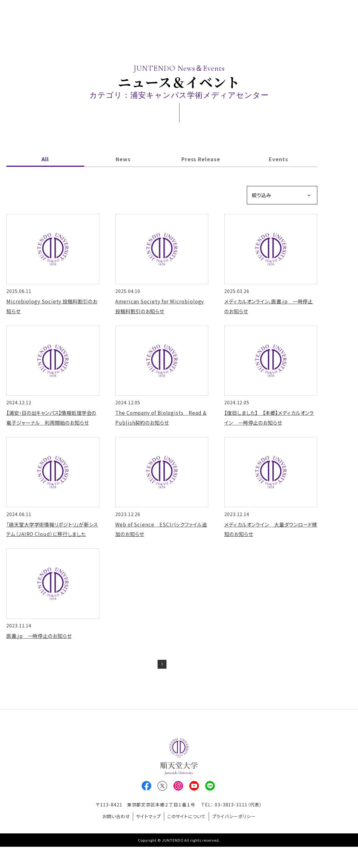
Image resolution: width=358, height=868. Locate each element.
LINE (210, 810)
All (45, 159)
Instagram (178, 810)
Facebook (146, 810)
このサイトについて (188, 839)
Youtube (194, 810)
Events (278, 159)
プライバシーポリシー (239, 839)
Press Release (201, 159)
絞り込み (263, 195)
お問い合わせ (112, 839)
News (123, 159)
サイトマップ (147, 839)
